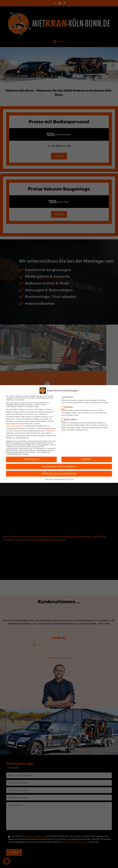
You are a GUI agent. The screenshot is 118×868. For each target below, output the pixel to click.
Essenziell (68, 397)
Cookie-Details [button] (49, 480)
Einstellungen (50, 431)
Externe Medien (70, 420)
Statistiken (68, 407)
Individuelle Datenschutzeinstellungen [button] (59, 474)
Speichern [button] (87, 459)
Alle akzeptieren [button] (31, 459)
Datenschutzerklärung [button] (60, 480)
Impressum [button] (70, 480)
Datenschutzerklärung (14, 426)
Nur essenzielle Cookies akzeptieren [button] (59, 466)
